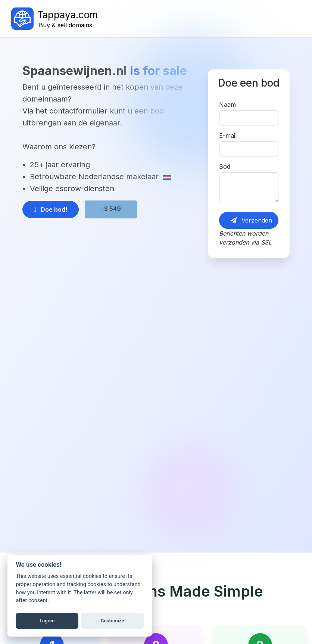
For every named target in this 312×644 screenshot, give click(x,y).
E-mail (228, 136)
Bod (225, 167)
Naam (227, 105)
